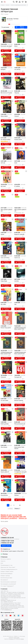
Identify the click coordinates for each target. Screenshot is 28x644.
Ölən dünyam (4, 447)
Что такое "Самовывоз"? (7, 586)
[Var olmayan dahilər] (7, 130)
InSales (22, 639)
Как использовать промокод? (8, 582)
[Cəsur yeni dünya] (7, 248)
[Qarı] (21, 295)
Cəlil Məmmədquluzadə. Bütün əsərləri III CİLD (20, 353)
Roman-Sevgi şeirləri (6, 328)
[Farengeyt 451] (21, 367)
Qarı (15, 304)
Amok (16, 163)
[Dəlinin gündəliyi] (7, 414)
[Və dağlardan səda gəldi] (21, 462)
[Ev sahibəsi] (21, 177)
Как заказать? (4, 580)
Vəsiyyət (17, 116)
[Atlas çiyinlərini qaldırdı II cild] (21, 200)
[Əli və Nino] (7, 295)
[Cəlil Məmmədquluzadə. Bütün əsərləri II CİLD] (7, 343)
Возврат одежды (5, 576)
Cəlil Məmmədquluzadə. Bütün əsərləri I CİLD (20, 328)
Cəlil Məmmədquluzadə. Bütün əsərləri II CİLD (6, 353)
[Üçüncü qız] (21, 248)
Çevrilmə (17, 281)
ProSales (11, 639)
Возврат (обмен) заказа (7, 571)
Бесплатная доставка (6, 578)
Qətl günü (3, 69)
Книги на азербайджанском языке (18, 5)
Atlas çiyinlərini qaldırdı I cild (7, 210)
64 (20, 505)
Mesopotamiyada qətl (20, 424)
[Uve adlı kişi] (21, 60)
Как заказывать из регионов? (8, 584)
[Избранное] (23, 2)
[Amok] (21, 153)
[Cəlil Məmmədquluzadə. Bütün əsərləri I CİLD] (21, 318)
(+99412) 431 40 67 (7, 543)
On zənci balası (4, 400)
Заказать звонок (6, 546)
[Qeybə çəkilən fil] (7, 462)
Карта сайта (17, 638)
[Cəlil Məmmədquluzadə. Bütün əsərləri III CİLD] (21, 343)
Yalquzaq (17, 93)
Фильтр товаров (20, 27)
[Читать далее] (4, 521)
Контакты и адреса (6, 559)
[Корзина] (26, 2)
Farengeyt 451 (18, 377)
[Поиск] (14, 2)
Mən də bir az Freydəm (6, 93)
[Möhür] (21, 36)
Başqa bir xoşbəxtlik (19, 234)
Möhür (16, 46)
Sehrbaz (17, 495)
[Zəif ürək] (7, 153)
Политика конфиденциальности (9, 569)
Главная (3, 5)
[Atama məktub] (7, 107)
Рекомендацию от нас (7, 565)
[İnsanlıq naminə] (21, 130)
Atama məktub (4, 116)
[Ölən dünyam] (7, 438)
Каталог (8, 5)
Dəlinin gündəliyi (5, 424)
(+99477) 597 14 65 (7, 541)
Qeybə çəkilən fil (5, 472)
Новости (3, 561)
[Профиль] (20, 2)
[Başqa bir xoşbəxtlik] (21, 225)
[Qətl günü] (7, 60)
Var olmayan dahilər (6, 140)
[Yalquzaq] (21, 83)
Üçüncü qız (17, 258)
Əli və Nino (3, 304)
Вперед (17, 508)
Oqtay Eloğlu (4, 281)
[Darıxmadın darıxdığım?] (7, 36)
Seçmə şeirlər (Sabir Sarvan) (19, 448)
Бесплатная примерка (6, 574)
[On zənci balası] (7, 391)
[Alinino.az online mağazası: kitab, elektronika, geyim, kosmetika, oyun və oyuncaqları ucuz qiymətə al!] (5, 2)
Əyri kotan (3, 186)
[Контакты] (17, 2)
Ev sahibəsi (17, 186)
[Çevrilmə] (21, 271)
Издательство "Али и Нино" (8, 567)
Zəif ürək (3, 163)
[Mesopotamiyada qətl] (21, 414)
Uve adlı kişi (17, 69)
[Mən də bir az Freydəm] (7, 83)
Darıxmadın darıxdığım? (6, 46)
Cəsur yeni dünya (5, 258)
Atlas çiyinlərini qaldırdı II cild (20, 210)
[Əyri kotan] (7, 177)
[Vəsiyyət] (21, 107)
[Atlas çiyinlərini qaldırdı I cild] (7, 200)
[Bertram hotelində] (21, 391)
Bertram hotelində (19, 400)
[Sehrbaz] (21, 486)
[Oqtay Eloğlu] (7, 271)
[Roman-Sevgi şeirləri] (7, 318)
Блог (2, 563)
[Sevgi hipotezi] (7, 486)
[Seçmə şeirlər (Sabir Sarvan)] (21, 438)
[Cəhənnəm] (7, 367)
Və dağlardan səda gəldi (20, 472)
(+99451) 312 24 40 (7, 538)
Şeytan (2, 234)
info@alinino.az (6, 549)
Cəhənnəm (3, 377)
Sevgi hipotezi (4, 495)
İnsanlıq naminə (18, 140)
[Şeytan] (7, 225)
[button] (9, 24)
